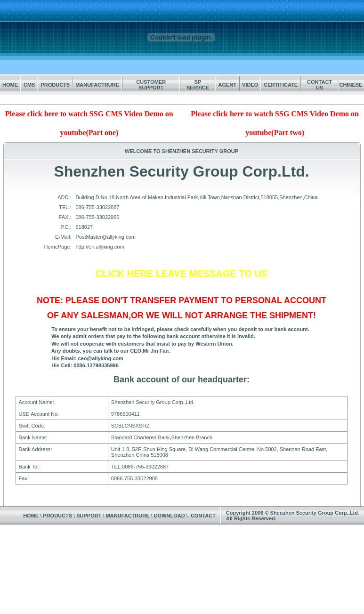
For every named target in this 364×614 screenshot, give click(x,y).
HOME (10, 85)
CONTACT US (320, 85)
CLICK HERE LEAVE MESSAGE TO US (182, 274)
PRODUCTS (55, 85)
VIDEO (250, 85)
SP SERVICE (198, 85)
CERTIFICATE (281, 85)
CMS (29, 85)
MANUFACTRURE (97, 85)
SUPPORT (89, 516)
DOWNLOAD (170, 516)
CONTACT (203, 516)
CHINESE (351, 85)
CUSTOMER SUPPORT (151, 85)
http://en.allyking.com (100, 247)
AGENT (228, 85)
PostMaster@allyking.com (106, 237)
